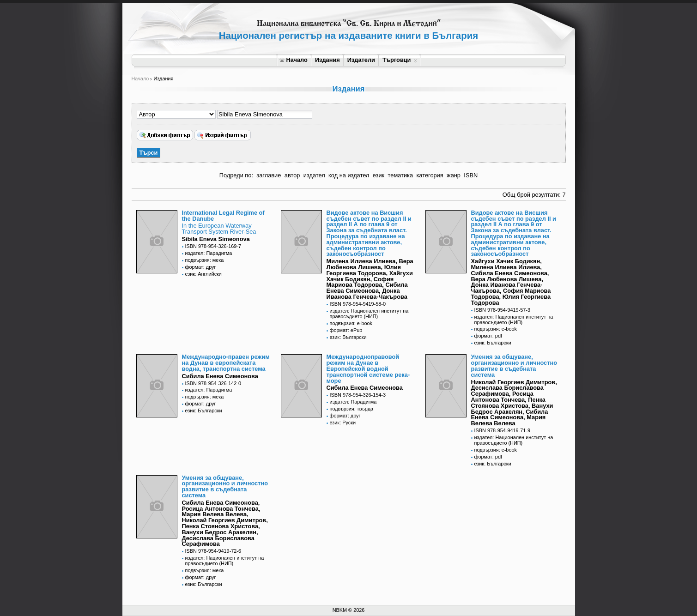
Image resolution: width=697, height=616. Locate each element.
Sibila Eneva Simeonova (216, 239)
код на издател (349, 175)
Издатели (361, 60)
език (379, 175)
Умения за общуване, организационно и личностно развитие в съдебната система (514, 365)
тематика (400, 175)
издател (314, 175)
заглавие (269, 175)
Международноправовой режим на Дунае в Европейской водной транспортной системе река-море (368, 368)
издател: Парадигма (209, 253)
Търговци (400, 60)
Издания (327, 60)
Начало (294, 60)
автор (292, 175)
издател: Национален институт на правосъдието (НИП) (369, 314)
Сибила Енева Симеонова (220, 376)
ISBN (471, 175)
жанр (454, 175)
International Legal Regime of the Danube (223, 216)
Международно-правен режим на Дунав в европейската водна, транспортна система (226, 363)
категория (430, 175)
